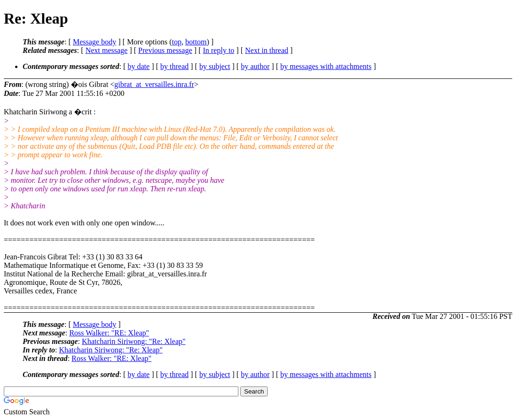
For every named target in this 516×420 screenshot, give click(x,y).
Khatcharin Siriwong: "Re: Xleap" (134, 341)
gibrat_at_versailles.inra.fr (154, 84)
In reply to (219, 50)
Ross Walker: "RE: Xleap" (109, 333)
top (177, 42)
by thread (175, 66)
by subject (215, 66)
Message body (94, 42)
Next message (106, 50)
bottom (196, 42)
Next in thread (267, 50)
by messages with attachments (326, 66)
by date (139, 66)
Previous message (165, 50)
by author (255, 66)
